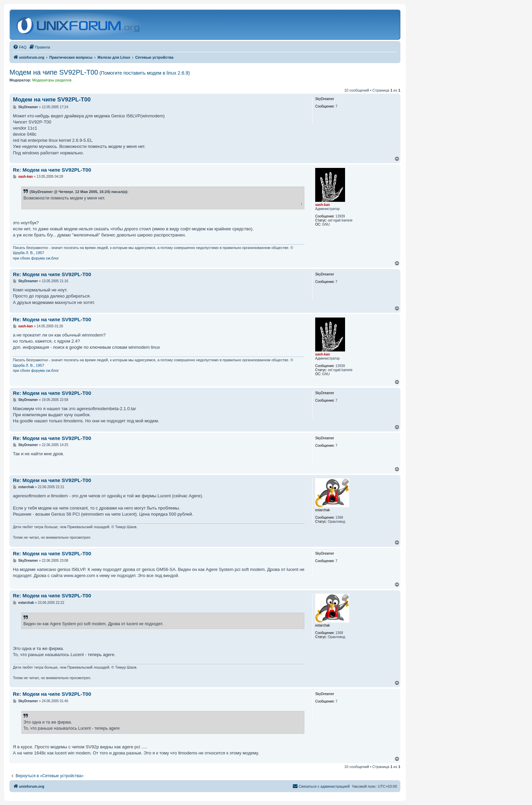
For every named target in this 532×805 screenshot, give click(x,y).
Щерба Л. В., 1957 (28, 253)
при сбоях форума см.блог (36, 258)
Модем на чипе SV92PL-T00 (100, 72)
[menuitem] (20, 47)
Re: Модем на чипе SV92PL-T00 (52, 170)
